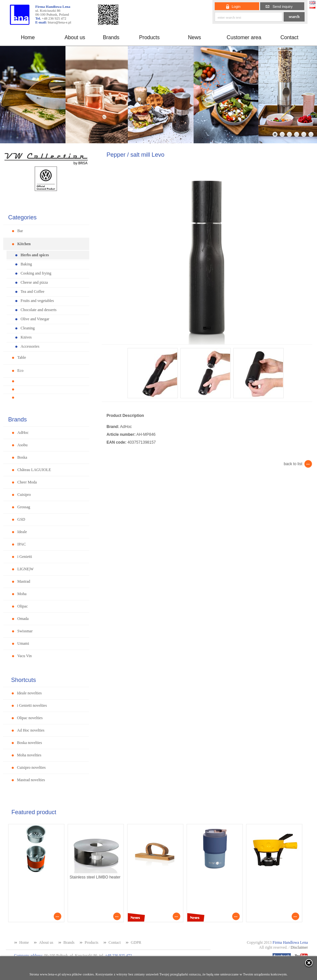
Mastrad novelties (31, 780)
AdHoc (23, 433)
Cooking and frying (36, 273)
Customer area (244, 37)
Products (149, 37)
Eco (20, 371)
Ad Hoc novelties (31, 730)
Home (28, 37)
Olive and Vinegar (35, 319)
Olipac (23, 606)
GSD (21, 519)
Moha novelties (29, 755)
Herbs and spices (35, 255)
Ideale (22, 532)
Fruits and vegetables (37, 301)
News (194, 37)
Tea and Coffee (33, 292)
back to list (293, 464)
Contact (289, 37)
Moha (22, 594)
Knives (26, 337)
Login (236, 7)
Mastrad (24, 581)
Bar (20, 231)
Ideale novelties (29, 693)
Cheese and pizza (34, 282)
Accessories (30, 346)
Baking (26, 264)
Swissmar (25, 631)
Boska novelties (29, 743)
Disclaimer (299, 947)
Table (22, 357)
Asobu (22, 445)
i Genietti (25, 557)
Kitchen (24, 244)
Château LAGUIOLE (34, 470)
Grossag (24, 507)
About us (75, 37)
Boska (22, 457)
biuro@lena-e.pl (59, 22)
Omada (23, 619)
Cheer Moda (27, 482)
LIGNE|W (25, 569)
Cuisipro (24, 495)
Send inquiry (283, 7)
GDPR (136, 942)
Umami (23, 643)
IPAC (22, 544)
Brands (111, 37)
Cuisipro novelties (31, 767)
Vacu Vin (25, 656)
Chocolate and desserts (39, 310)
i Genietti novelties (32, 705)
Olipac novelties (30, 718)
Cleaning (28, 328)
